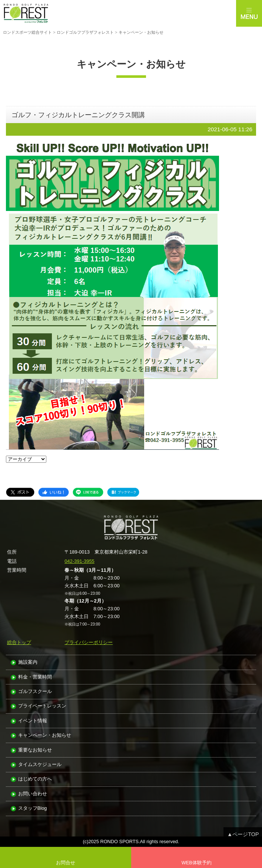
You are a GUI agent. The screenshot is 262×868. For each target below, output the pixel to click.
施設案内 (28, 662)
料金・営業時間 (35, 677)
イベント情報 (33, 721)
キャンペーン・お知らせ (45, 735)
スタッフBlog (33, 808)
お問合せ (66, 863)
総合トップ (19, 642)
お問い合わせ (33, 794)
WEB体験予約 (197, 863)
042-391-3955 (79, 561)
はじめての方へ (35, 779)
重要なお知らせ (35, 750)
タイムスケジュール (40, 765)
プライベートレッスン (42, 706)
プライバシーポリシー (89, 642)
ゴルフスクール (35, 692)
